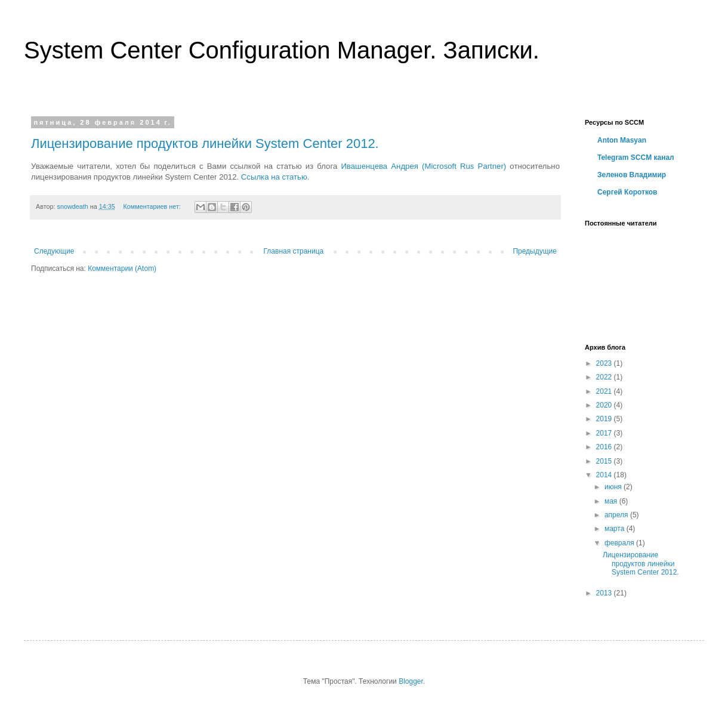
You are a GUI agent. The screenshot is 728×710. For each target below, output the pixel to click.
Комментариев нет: (153, 206)
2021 (605, 391)
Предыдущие (535, 251)
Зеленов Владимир (632, 175)
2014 (605, 475)
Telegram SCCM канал (636, 158)
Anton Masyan (622, 140)
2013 (605, 593)
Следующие (54, 251)
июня (614, 487)
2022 (605, 377)
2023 (605, 363)
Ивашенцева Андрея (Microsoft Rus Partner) (425, 166)
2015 (605, 461)
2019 (605, 419)
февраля (620, 543)
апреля (617, 515)
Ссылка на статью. (275, 177)
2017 (605, 433)
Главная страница (294, 251)
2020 (605, 405)
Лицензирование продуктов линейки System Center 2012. (205, 143)
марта (616, 529)
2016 (605, 447)
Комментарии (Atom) (122, 268)
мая (612, 501)
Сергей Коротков (627, 192)
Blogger (411, 681)
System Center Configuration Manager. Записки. (282, 50)
